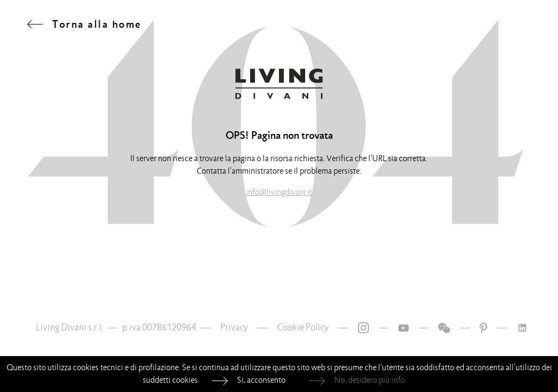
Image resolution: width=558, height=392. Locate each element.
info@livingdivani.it (279, 192)
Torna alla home (97, 24)
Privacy (234, 327)
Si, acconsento (261, 380)
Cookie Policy (303, 327)
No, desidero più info (369, 380)
